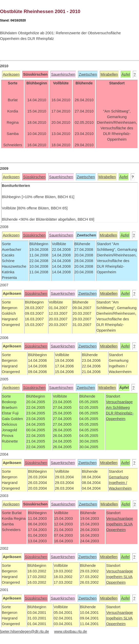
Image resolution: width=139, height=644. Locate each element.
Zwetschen (88, 74)
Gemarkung (119, 477)
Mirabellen (109, 74)
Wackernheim (120, 488)
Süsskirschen (34, 177)
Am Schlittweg (118, 408)
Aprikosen (11, 74)
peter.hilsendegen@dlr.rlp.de (25, 631)
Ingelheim (115, 524)
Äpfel (126, 74)
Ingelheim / (118, 483)
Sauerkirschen (63, 74)
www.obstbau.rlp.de (71, 631)
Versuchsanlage (119, 402)
